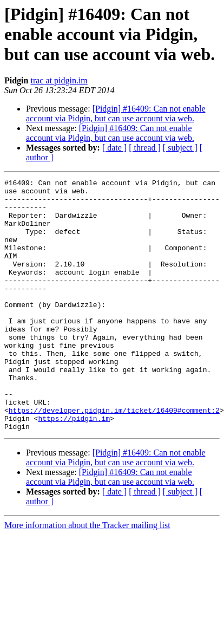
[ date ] (114, 148)
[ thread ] (145, 148)
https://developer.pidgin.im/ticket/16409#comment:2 (114, 457)
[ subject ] (180, 148)
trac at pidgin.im (59, 80)
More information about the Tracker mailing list (87, 575)
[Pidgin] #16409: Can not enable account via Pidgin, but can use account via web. (116, 113)
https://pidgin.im (74, 467)
